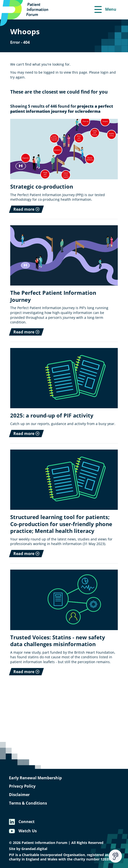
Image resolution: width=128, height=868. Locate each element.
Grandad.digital (34, 849)
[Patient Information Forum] (27, 13)
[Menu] (105, 10)
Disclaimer (19, 795)
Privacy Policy (22, 786)
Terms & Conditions (28, 803)
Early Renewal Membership (35, 778)
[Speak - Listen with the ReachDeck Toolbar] (115, 856)
